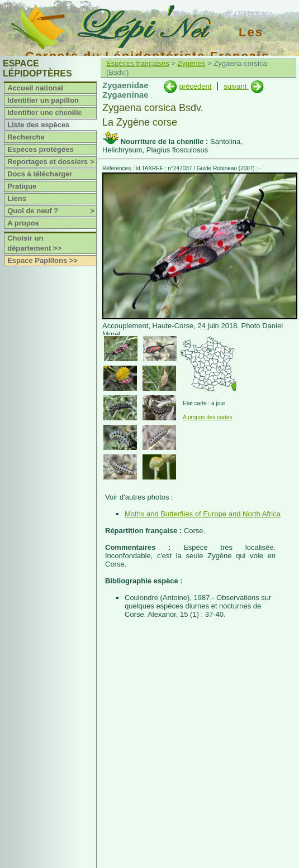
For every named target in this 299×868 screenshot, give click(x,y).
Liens (17, 198)
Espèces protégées (41, 149)
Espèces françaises (138, 63)
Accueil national (35, 88)
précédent (195, 86)
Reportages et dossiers (52, 162)
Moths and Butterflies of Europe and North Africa (203, 514)
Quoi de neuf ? (52, 211)
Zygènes (192, 63)
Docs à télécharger (40, 174)
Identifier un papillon (43, 100)
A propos (23, 223)
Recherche (26, 137)
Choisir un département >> (34, 243)
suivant (236, 86)
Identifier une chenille (45, 112)
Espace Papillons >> (42, 260)
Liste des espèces (38, 125)
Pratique (22, 186)
